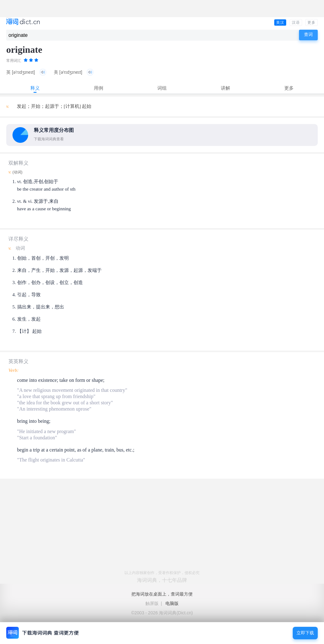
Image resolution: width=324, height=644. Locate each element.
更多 (311, 22)
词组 (162, 88)
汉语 (296, 22)
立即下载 (305, 633)
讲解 (225, 88)
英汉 (280, 22)
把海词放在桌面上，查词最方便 (162, 594)
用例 (99, 88)
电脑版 (172, 603)
